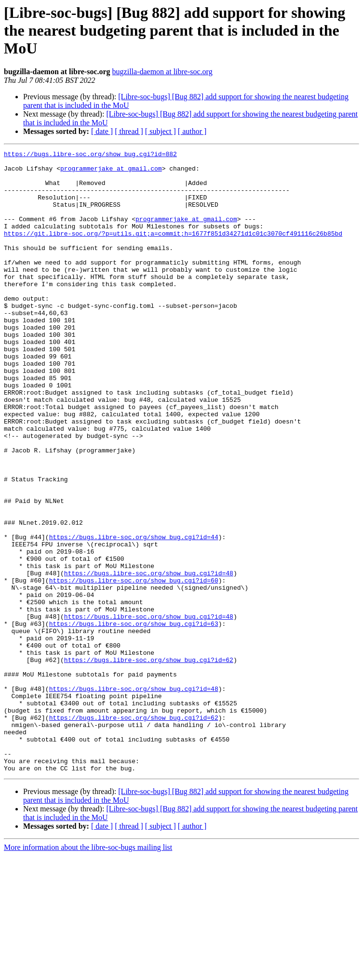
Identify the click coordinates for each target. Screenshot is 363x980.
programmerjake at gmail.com (111, 172)
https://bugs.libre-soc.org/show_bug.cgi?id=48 (149, 658)
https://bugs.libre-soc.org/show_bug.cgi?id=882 (90, 155)
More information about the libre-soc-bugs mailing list (88, 972)
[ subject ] (161, 131)
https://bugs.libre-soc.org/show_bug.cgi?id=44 (134, 615)
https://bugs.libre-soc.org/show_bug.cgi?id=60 (134, 667)
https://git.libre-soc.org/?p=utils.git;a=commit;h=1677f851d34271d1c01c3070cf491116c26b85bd (173, 251)
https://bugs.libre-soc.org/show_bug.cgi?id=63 (134, 719)
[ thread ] (129, 131)
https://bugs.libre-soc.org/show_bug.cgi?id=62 (149, 762)
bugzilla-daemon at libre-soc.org (162, 72)
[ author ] (192, 131)
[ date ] (102, 131)
